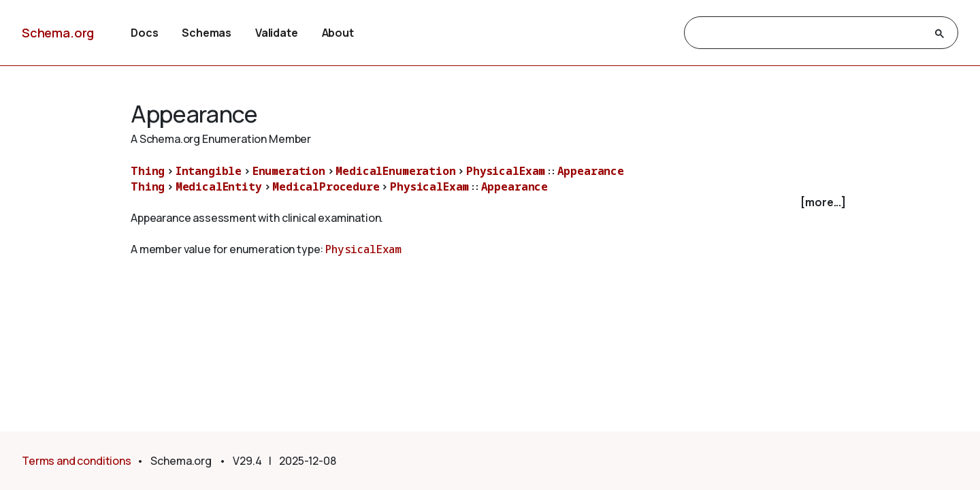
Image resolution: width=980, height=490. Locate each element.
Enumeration (289, 171)
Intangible (209, 171)
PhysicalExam (506, 171)
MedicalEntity (219, 186)
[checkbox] (490, 202)
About (338, 33)
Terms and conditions (77, 461)
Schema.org (58, 33)
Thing (148, 171)
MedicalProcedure (326, 186)
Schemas (207, 33)
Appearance (591, 171)
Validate (277, 33)
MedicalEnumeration (395, 171)
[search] (809, 33)
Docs (144, 33)
